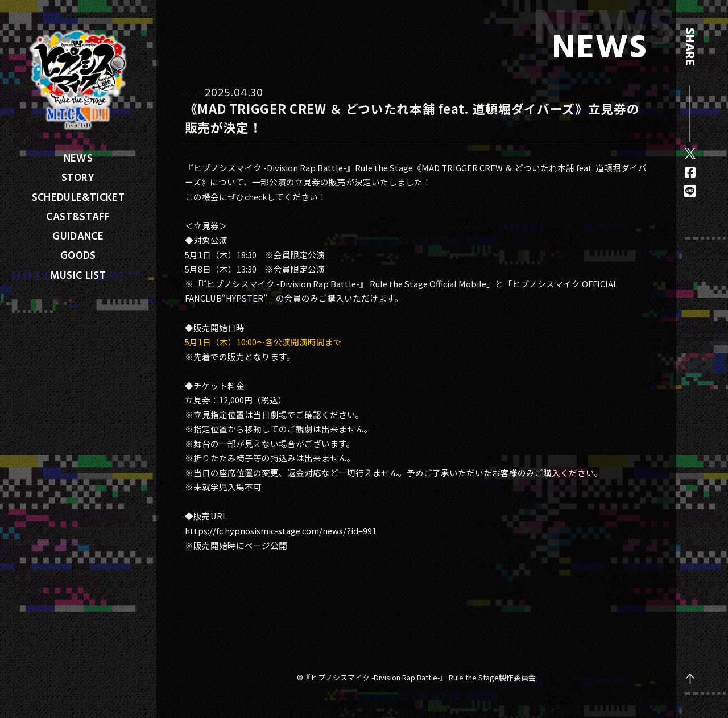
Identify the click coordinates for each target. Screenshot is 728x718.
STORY (78, 177)
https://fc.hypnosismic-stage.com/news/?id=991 (281, 531)
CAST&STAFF (78, 216)
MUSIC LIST (78, 275)
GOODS (78, 255)
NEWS (78, 158)
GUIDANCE (78, 236)
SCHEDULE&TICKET (78, 197)
